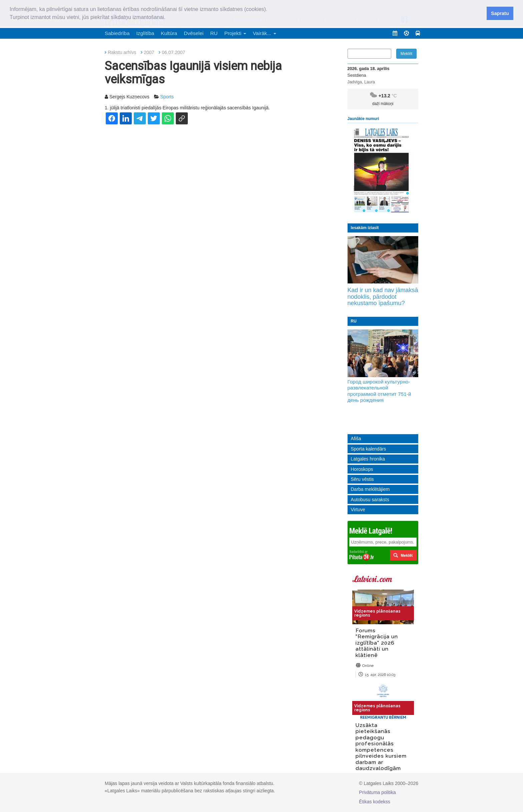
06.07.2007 (173, 52)
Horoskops (362, 469)
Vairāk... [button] (265, 33)
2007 (149, 52)
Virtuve (358, 510)
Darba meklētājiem (370, 489)
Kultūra (169, 33)
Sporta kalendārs (369, 449)
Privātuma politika (377, 792)
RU (214, 33)
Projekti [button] (235, 33)
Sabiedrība (117, 33)
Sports (167, 97)
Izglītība (145, 33)
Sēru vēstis (362, 479)
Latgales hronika (368, 459)
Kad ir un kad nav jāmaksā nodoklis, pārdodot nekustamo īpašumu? (383, 297)
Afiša (356, 439)
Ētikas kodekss (374, 802)
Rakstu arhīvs (122, 52)
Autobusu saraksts (370, 500)
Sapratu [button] (500, 13)
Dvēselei (194, 33)
